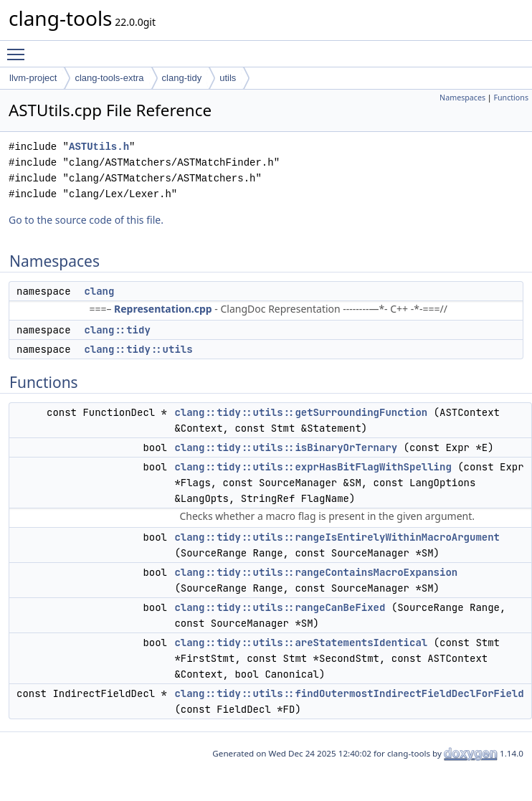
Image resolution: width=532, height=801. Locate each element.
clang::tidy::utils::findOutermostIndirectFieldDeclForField (349, 693)
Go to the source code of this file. (86, 220)
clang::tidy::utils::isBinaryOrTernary (286, 447)
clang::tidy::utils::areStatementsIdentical (301, 643)
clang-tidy (182, 78)
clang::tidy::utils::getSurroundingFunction (301, 412)
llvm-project (33, 78)
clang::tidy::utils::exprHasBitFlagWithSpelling (313, 467)
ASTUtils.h (99, 147)
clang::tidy (117, 330)
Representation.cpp (163, 309)
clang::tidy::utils (138, 349)
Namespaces (462, 98)
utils (228, 78)
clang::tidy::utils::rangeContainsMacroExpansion (316, 572)
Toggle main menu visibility (19, 48)
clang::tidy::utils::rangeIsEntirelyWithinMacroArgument (337, 537)
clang (99, 291)
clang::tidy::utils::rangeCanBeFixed (280, 607)
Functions (511, 98)
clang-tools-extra (109, 78)
